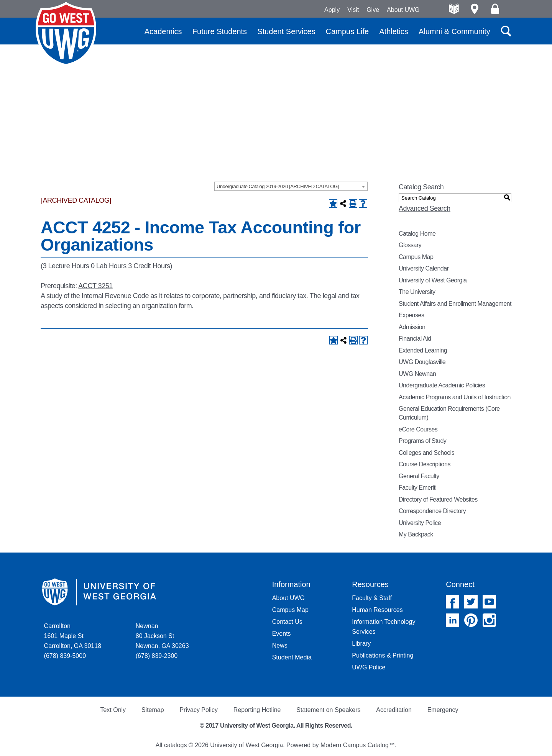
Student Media (292, 657)
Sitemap (153, 710)
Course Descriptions (425, 464)
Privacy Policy (199, 710)
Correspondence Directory (432, 511)
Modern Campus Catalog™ (358, 745)
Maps (474, 9)
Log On (495, 9)
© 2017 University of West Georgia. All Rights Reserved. (276, 726)
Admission (412, 327)
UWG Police (369, 667)
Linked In (453, 620)
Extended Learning (423, 350)
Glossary (410, 245)
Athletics (394, 31)
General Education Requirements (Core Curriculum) (449, 413)
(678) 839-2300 (157, 656)
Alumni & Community (454, 31)
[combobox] (291, 186)
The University (417, 292)
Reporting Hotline (257, 710)
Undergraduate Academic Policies (442, 385)
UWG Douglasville (422, 362)
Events (282, 634)
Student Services (286, 31)
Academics (163, 31)
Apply (332, 10)
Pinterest (471, 620)
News (280, 645)
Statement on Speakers (328, 710)
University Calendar (424, 268)
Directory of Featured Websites (438, 499)
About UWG (403, 10)
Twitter (471, 602)
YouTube (489, 602)
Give (373, 10)
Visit (353, 10)
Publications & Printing (383, 655)
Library (361, 644)
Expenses (411, 315)
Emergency (443, 710)
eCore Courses (418, 429)
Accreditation (394, 710)
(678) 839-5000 (65, 656)
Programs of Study (422, 441)
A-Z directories (454, 9)
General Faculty (419, 476)
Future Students (220, 31)
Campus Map (416, 257)
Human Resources (377, 610)
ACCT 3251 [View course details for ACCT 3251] (95, 286)
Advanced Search (425, 208)
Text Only (113, 710)
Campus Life (347, 31)
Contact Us (287, 622)
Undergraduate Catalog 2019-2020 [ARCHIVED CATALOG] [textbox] (278, 186)
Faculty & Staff (372, 598)
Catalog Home (417, 234)
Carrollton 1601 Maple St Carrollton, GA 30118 (73, 636)
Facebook (453, 602)
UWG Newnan (417, 374)
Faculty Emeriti (418, 488)
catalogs (176, 745)
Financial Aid (415, 339)
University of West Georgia (66, 34)
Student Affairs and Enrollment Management (455, 304)
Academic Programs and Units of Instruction (455, 397)
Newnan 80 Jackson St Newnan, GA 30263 (162, 636)
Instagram (489, 620)
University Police (420, 523)
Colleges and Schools (426, 453)
